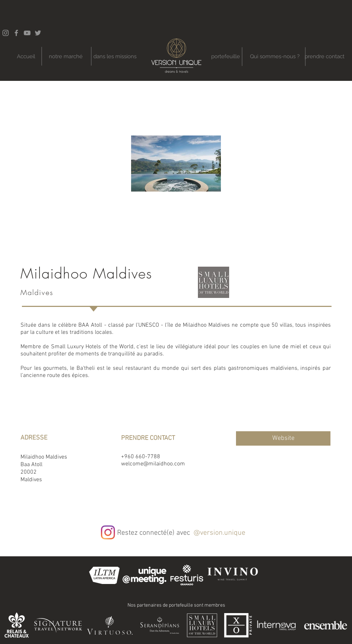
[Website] (283, 438)
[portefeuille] (226, 57)
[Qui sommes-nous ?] (275, 57)
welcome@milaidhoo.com (153, 464)
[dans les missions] (115, 57)
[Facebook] (16, 33)
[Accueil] (26, 57)
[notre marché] (66, 57)
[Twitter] (38, 33)
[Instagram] (108, 532)
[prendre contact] (325, 57)
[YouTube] (27, 33)
